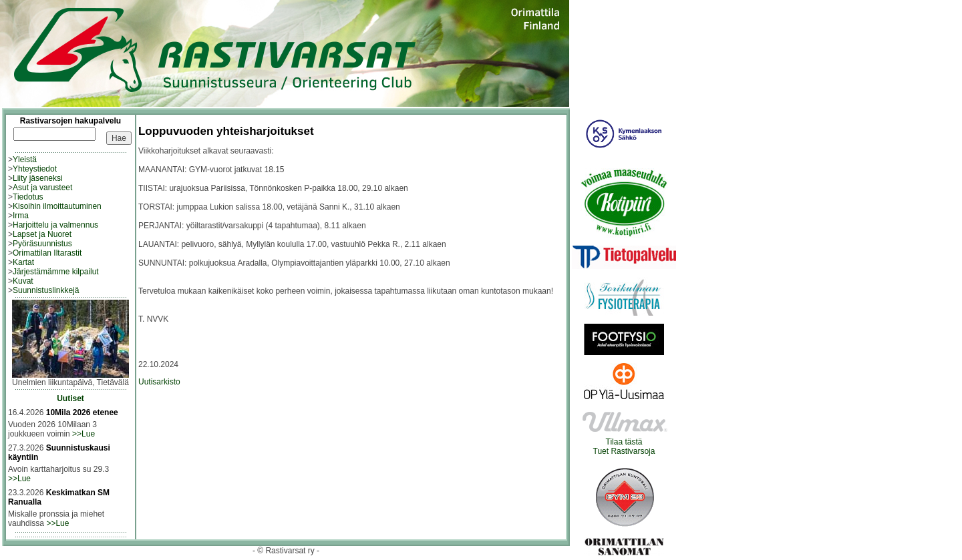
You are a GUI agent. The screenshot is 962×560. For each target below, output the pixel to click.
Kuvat (23, 281)
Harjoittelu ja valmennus (55, 225)
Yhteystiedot (35, 169)
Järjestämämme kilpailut (56, 272)
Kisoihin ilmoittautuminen (57, 206)
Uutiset (70, 398)
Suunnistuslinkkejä (46, 290)
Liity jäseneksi (38, 178)
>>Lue (84, 434)
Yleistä (25, 160)
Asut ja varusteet (42, 188)
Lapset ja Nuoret (42, 234)
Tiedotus (28, 197)
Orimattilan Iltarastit (47, 253)
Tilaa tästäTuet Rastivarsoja (624, 443)
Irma (21, 216)
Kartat (23, 262)
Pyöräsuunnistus (42, 244)
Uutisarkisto (159, 382)
